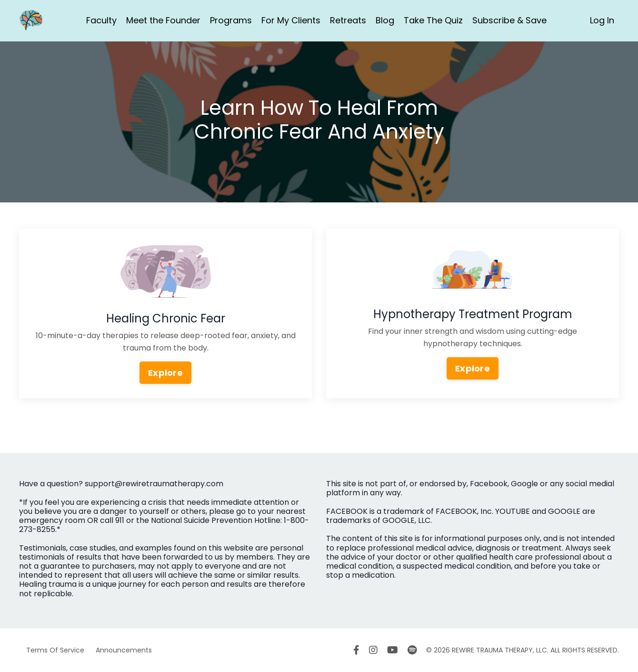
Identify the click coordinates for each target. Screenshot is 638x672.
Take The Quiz (433, 20)
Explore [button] (165, 373)
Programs (231, 20)
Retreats (348, 20)
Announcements (124, 650)
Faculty (101, 20)
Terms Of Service (55, 650)
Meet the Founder (163, 20)
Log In (602, 20)
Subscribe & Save (509, 20)
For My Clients (291, 20)
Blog (385, 20)
